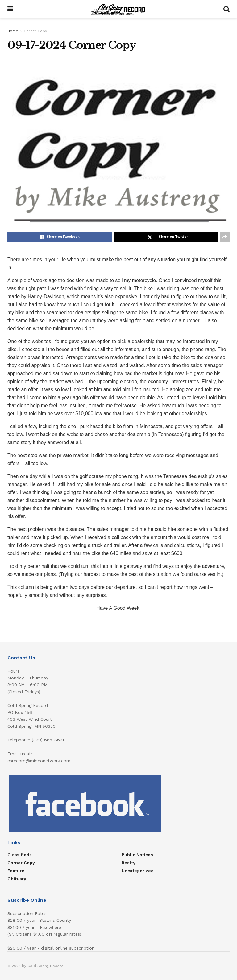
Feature (16, 871)
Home (13, 31)
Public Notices (137, 855)
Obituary (17, 879)
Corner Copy (35, 31)
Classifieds (20, 855)
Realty (129, 863)
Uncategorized (138, 871)
